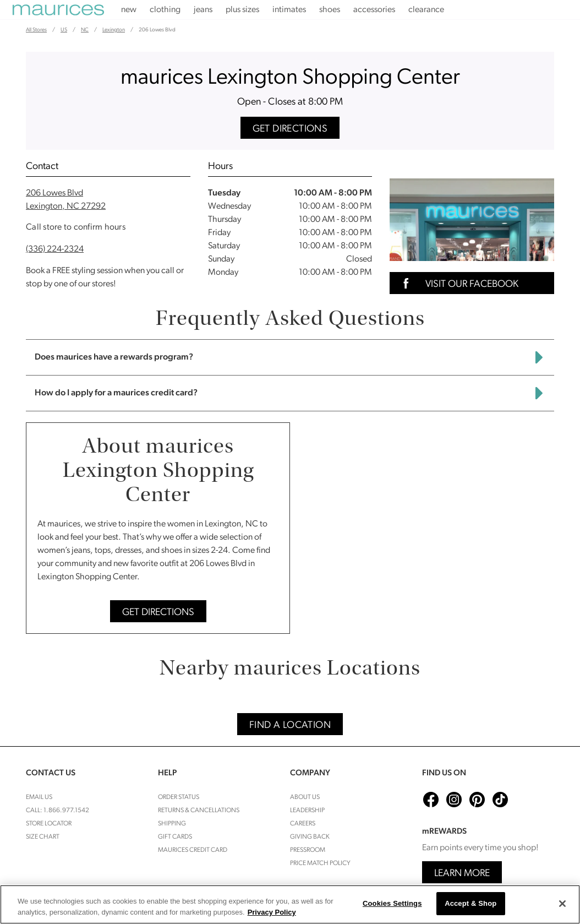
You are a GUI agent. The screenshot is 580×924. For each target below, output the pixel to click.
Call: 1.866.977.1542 (58, 811)
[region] (290, 904)
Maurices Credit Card (193, 850)
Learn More (462, 874)
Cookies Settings (392, 903)
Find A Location (290, 725)
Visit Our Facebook (457, 283)
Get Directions (290, 129)
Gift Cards (175, 837)
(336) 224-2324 (55, 249)
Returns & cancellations (199, 811)
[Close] (562, 904)
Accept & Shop (470, 903)
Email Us (39, 797)
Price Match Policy (320, 863)
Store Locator (49, 824)
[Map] (426, 528)
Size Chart (43, 837)
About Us (305, 797)
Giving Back (310, 837)
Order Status (179, 797)
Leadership (307, 811)
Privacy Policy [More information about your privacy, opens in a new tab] (272, 912)
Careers (303, 824)
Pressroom (308, 850)
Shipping (172, 824)
